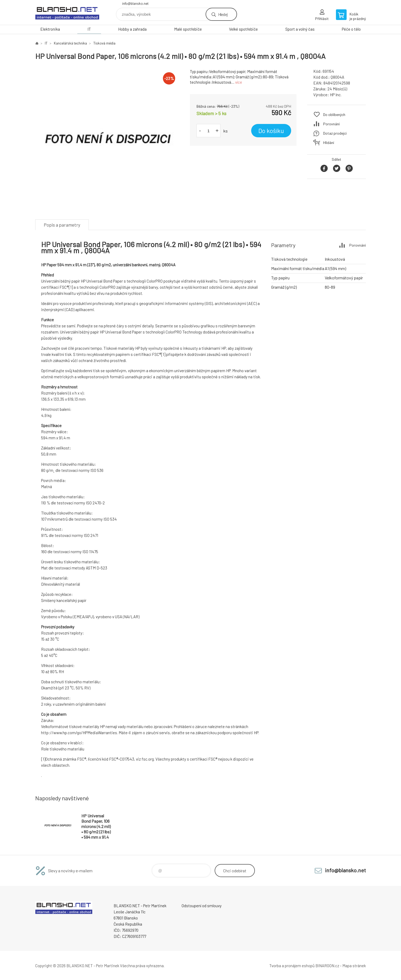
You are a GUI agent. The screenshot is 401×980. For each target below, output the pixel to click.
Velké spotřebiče (243, 29)
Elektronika (50, 29)
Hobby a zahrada (132, 29)
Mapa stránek (354, 966)
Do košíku (271, 131)
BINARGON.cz (327, 966)
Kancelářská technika (70, 43)
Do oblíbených (334, 115)
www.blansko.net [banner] (67, 12)
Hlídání (329, 142)
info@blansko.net (135, 3)
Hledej (223, 14)
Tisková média (104, 43)
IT (89, 29)
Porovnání (331, 124)
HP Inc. (336, 95)
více (239, 82)
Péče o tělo (351, 29)
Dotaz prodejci (335, 133)
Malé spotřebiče (188, 29)
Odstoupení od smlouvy (202, 906)
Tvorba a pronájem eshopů (292, 966)
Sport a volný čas (300, 29)
